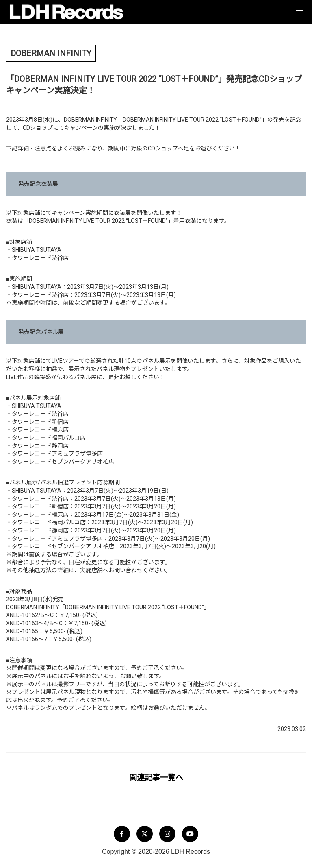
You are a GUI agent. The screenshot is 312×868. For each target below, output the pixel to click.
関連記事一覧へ (156, 777)
